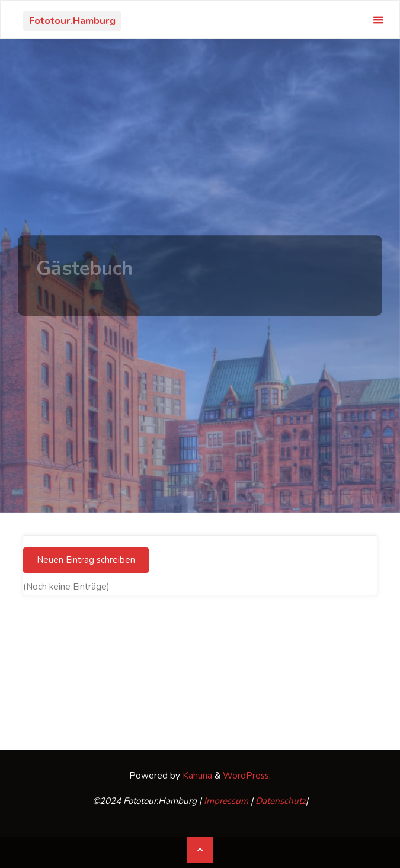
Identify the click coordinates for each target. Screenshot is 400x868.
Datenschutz (281, 801)
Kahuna (196, 776)
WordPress (246, 776)
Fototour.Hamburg (72, 20)
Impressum (226, 801)
